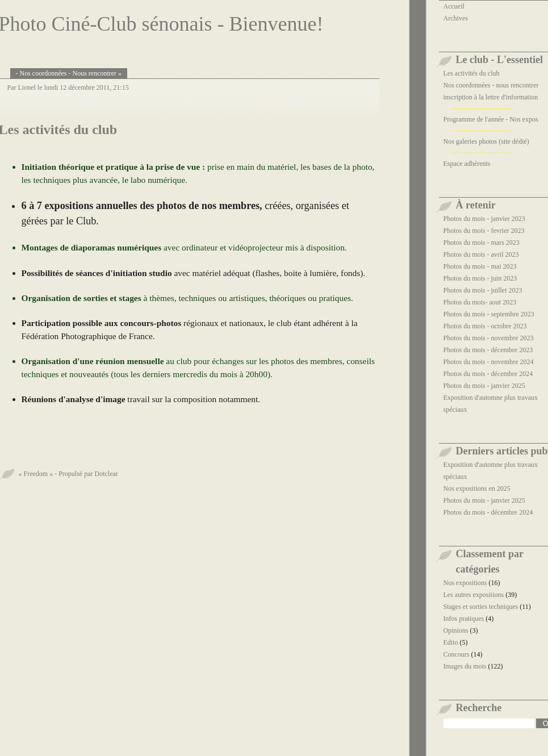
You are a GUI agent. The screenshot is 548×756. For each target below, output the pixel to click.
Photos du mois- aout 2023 (480, 302)
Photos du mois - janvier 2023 (484, 219)
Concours (457, 654)
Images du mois (465, 666)
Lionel (27, 87)
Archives (456, 18)
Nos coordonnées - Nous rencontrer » (71, 73)
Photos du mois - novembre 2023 (489, 338)
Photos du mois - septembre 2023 (489, 314)
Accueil (454, 6)
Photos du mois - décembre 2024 (488, 374)
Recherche (479, 708)
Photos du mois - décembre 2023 (488, 350)
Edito (451, 642)
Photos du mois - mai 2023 (480, 266)
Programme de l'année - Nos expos (491, 119)
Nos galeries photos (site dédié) (486, 141)
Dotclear (106, 474)
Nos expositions (465, 583)
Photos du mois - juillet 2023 (483, 290)
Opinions (456, 630)
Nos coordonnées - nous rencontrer (491, 85)
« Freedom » (36, 474)
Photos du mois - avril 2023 (481, 254)
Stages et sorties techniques (481, 607)
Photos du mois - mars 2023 (482, 243)
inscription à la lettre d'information (491, 97)
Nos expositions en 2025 (477, 488)
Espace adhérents (467, 164)
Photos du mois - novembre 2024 (489, 362)
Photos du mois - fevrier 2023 (484, 231)
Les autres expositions (474, 595)
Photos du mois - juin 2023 (480, 278)
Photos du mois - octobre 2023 (485, 326)
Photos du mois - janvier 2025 (484, 386)
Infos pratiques (464, 619)
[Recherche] (489, 723)
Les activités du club (472, 73)
